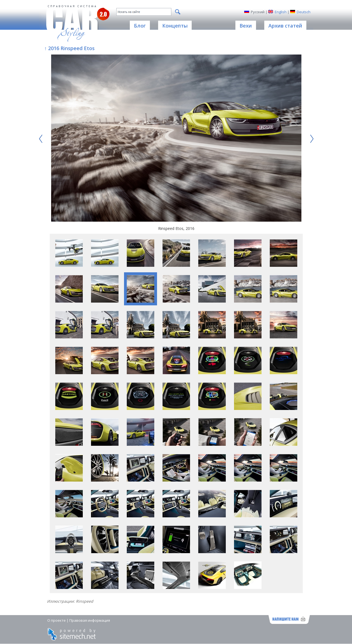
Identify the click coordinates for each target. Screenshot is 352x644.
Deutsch (304, 12)
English (281, 12)
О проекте (57, 620)
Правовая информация (90, 620)
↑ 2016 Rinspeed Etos (69, 48)
